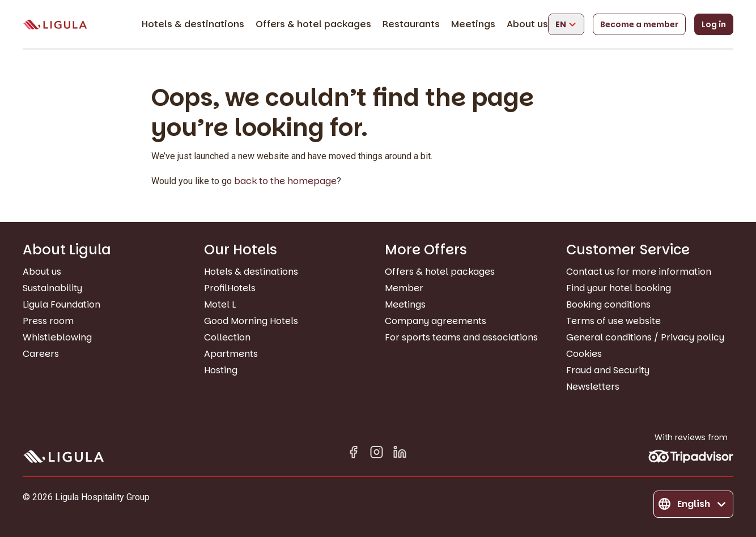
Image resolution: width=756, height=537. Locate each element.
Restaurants (411, 24)
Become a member (639, 24)
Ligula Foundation (61, 304)
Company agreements (436, 321)
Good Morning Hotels (251, 321)
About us (527, 24)
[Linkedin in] (400, 454)
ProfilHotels (230, 288)
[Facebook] (353, 454)
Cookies (584, 354)
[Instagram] (377, 454)
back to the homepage (285, 181)
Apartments (231, 354)
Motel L (220, 304)
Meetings (473, 24)
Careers (41, 354)
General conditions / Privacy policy (645, 337)
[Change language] (566, 24)
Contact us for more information (639, 272)
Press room (48, 321)
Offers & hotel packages (313, 24)
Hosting (221, 370)
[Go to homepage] (55, 25)
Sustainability (52, 288)
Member (404, 288)
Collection (227, 337)
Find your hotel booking (619, 288)
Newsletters (593, 387)
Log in (714, 24)
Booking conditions (608, 304)
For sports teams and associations (461, 337)
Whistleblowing (57, 337)
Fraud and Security (608, 370)
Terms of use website (613, 321)
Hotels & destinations (193, 24)
